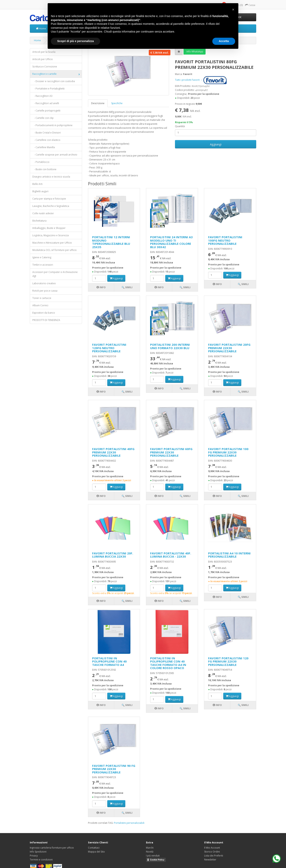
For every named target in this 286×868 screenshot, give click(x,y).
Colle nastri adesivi (43, 213)
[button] (233, 10)
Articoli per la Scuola (44, 52)
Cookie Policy (157, 860)
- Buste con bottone (44, 169)
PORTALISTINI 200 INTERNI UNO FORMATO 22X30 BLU (170, 346)
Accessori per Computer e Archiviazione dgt (55, 274)
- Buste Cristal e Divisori (47, 133)
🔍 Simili (127, 287)
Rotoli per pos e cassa (45, 291)
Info (101, 287)
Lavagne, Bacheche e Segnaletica (51, 206)
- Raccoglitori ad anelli (46, 103)
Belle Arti (37, 184)
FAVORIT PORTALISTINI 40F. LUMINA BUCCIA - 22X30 (171, 555)
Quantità (180, 126)
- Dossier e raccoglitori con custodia (54, 81)
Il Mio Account (212, 848)
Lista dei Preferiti (214, 856)
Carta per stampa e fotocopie (49, 199)
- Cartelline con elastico (46, 140)
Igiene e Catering (42, 257)
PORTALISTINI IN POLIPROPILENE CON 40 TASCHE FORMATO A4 (109, 661)
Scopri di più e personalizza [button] (75, 41)
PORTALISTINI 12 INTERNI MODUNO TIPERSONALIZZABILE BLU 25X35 (111, 242)
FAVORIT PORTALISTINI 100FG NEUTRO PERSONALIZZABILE (225, 240)
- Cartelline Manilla (44, 147)
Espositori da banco (44, 313)
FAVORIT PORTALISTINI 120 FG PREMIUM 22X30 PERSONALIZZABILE (228, 661)
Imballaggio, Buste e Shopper (49, 228)
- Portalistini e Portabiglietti (48, 89)
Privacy (34, 856)
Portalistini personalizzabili (129, 823)
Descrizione (98, 103)
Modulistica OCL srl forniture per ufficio (55, 250)
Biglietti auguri (40, 191)
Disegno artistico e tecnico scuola (51, 177)
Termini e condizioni (41, 860)
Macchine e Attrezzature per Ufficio (52, 243)
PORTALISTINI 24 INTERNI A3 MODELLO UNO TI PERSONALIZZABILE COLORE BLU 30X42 (171, 242)
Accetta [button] (224, 41)
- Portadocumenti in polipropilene (52, 125)
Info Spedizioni (38, 852)
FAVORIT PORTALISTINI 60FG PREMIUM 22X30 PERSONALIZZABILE (171, 452)
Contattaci (94, 848)
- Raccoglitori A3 (42, 96)
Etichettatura (39, 221)
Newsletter (210, 860)
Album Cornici (40, 305)
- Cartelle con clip (43, 118)
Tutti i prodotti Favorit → (201, 80)
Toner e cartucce (42, 298)
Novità (150, 852)
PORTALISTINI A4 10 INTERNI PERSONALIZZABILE (229, 555)
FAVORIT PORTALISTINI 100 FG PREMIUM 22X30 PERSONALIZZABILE (228, 452)
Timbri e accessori (43, 265)
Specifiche (117, 103)
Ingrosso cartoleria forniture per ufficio (52, 848)
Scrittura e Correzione (45, 67)
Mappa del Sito (96, 852)
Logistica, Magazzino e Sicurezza (51, 235)
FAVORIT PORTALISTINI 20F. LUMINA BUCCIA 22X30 (113, 555)
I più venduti (153, 856)
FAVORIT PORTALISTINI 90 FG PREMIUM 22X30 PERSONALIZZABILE (114, 769)
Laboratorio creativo (44, 283)
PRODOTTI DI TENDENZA (46, 320)
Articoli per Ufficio (43, 59)
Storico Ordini (212, 852)
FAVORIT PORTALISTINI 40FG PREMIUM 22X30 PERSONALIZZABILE (113, 452)
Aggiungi (216, 144)
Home (41, 28)
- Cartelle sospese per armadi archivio (55, 155)
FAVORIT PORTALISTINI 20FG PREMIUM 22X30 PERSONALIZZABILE (229, 348)
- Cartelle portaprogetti (46, 111)
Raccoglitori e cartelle (44, 74)
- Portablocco (41, 162)
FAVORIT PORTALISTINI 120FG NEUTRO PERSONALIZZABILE (109, 348)
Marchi (150, 848)
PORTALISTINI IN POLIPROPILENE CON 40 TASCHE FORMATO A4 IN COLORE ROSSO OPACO (168, 663)
